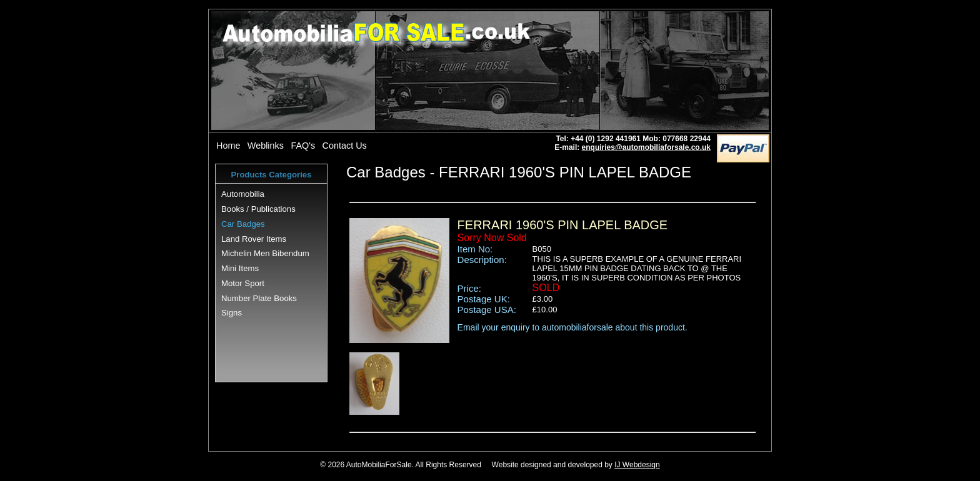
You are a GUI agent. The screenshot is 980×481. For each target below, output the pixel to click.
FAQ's (303, 146)
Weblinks (266, 146)
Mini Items (240, 268)
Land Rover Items (254, 239)
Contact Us (345, 146)
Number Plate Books (259, 298)
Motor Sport (243, 283)
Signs (232, 313)
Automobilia (243, 194)
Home (228, 146)
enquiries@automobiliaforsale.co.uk (646, 147)
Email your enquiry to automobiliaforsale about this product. (572, 327)
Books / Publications (258, 209)
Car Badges (243, 224)
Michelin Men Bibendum (265, 253)
